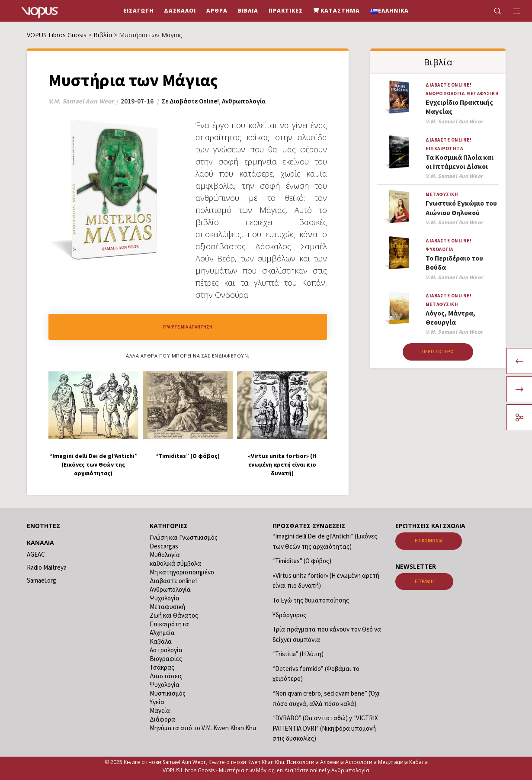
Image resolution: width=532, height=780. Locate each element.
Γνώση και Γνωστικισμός (184, 537)
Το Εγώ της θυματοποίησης (311, 600)
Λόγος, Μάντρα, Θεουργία (450, 317)
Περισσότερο (438, 351)
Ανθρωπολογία (244, 101)
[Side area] (511, 11)
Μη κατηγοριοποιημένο (182, 572)
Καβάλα (161, 641)
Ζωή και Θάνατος (174, 615)
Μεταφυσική (482, 93)
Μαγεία (160, 711)
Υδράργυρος (289, 615)
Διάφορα (162, 719)
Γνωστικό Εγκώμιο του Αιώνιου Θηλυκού (461, 208)
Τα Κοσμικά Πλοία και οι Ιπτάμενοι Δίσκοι (460, 162)
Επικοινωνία (429, 541)
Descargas (164, 546)
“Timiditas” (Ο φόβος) (302, 561)
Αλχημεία (162, 633)
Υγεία (157, 702)
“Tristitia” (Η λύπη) (298, 654)
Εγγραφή (424, 581)
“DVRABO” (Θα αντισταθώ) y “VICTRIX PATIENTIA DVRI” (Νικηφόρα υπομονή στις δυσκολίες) (325, 728)
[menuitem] (389, 11)
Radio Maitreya (47, 567)
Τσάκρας (162, 667)
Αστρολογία (166, 650)
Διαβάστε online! (194, 101)
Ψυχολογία (439, 249)
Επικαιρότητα (444, 148)
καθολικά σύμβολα (175, 563)
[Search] (492, 11)
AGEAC (36, 554)
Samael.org (42, 580)
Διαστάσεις (166, 676)
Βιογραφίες (166, 659)
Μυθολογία (165, 555)
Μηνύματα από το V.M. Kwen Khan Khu (203, 728)
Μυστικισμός (168, 693)
